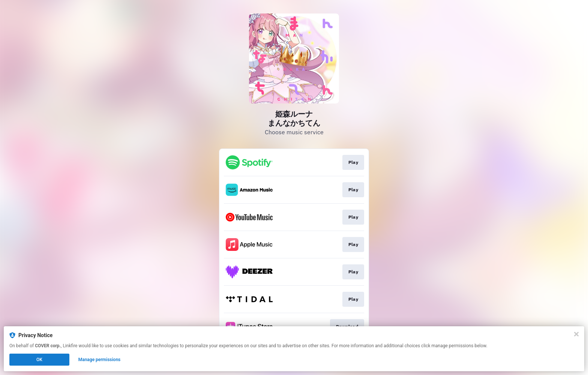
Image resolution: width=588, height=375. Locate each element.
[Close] (576, 334)
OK (39, 360)
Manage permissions (100, 360)
